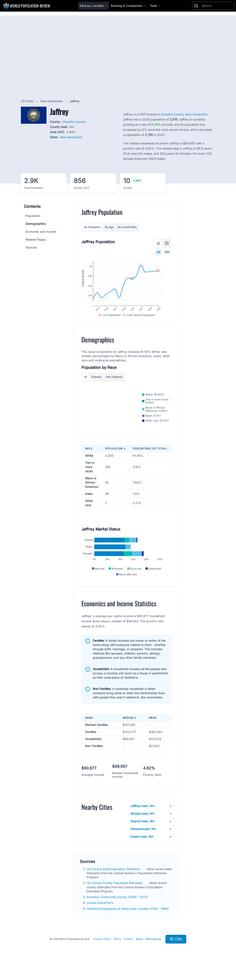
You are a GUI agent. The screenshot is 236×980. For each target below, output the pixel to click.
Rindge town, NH (151, 823)
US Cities (28, 101)
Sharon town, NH (151, 830)
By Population (92, 227)
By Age (109, 227)
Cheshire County (74, 122)
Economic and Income (41, 232)
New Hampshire (52, 101)
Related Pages (36, 239)
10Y (167, 252)
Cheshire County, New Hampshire (184, 114)
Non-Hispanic (114, 382)
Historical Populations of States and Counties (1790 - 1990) (128, 918)
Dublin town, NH (151, 846)
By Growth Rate (127, 227)
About (139, 948)
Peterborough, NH (151, 838)
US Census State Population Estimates (114, 878)
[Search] (217, 6)
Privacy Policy (102, 948)
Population (33, 216)
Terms (117, 948)
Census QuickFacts (100, 912)
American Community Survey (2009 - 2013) (118, 906)
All (158, 252)
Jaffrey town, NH (151, 815)
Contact (128, 948)
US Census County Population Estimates (115, 892)
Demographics (36, 224)
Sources (31, 247)
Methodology (153, 948)
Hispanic (96, 382)
